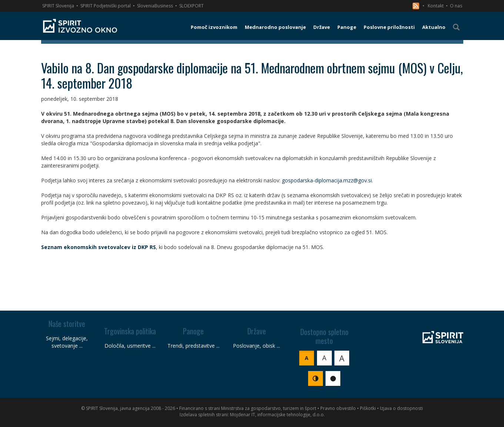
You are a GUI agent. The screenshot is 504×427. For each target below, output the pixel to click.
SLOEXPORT (191, 6)
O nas (456, 6)
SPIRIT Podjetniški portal (106, 6)
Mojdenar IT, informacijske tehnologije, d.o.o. (277, 415)
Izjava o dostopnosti (401, 408)
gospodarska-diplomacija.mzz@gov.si (327, 180)
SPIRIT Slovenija (58, 6)
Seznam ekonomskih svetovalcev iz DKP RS (99, 247)
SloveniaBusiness (155, 6)
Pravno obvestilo (338, 408)
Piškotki (368, 408)
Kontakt (436, 6)
